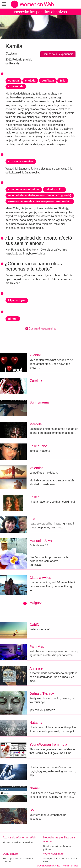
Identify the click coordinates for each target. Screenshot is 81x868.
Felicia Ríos (38, 446)
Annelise (36, 668)
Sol (32, 810)
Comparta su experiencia (58, 54)
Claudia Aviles (40, 578)
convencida (16, 86)
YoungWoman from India (48, 744)
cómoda (13, 81)
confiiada (48, 81)
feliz (63, 81)
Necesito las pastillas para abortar (59, 839)
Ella (32, 519)
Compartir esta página (41, 329)
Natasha (36, 723)
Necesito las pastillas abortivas (40, 12)
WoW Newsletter (54, 854)
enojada (30, 81)
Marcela (36, 424)
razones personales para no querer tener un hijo (40, 201)
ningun (13, 319)
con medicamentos (21, 161)
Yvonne (35, 355)
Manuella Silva (41, 541)
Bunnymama (39, 402)
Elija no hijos (17, 300)
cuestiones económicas (24, 189)
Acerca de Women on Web (19, 837)
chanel (34, 788)
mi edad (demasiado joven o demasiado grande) (40, 195)
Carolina (36, 380)
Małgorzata (38, 603)
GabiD (34, 625)
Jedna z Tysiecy (42, 694)
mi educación (54, 189)
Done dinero (10, 854)
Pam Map (37, 647)
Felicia (34, 497)
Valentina (36, 468)
